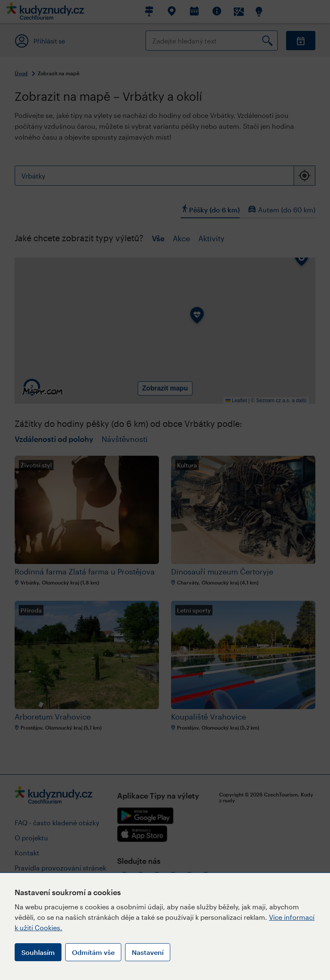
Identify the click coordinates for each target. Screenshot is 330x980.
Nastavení (148, 952)
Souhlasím (38, 952)
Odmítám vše (93, 952)
